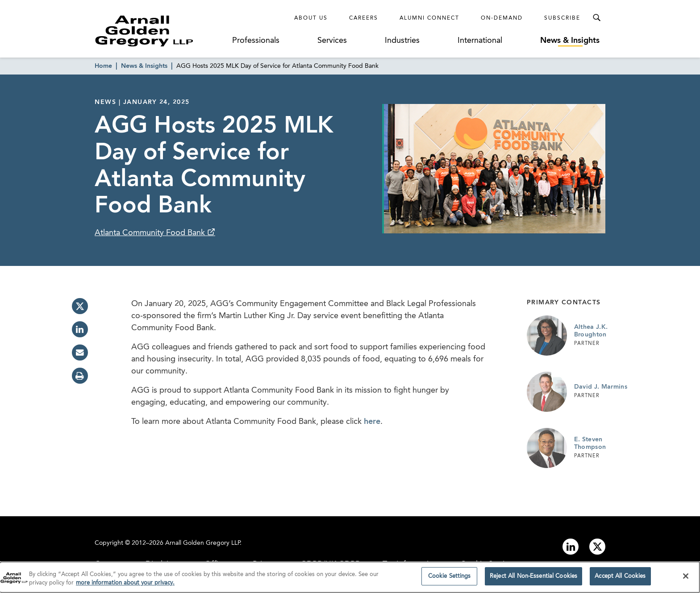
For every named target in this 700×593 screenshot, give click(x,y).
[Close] (686, 578)
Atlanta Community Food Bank (151, 233)
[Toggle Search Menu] (596, 18)
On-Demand (502, 18)
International (480, 41)
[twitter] (80, 306)
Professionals (256, 41)
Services (332, 41)
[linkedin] (80, 329)
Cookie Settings (450, 579)
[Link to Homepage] (161, 31)
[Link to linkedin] (571, 547)
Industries (402, 41)
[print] (80, 376)
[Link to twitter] (597, 547)
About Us (311, 18)
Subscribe (562, 18)
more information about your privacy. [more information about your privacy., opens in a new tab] (125, 586)
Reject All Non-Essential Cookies (533, 579)
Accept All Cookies (620, 579)
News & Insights (570, 41)
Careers (364, 18)
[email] (80, 352)
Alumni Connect (429, 18)
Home (103, 66)
